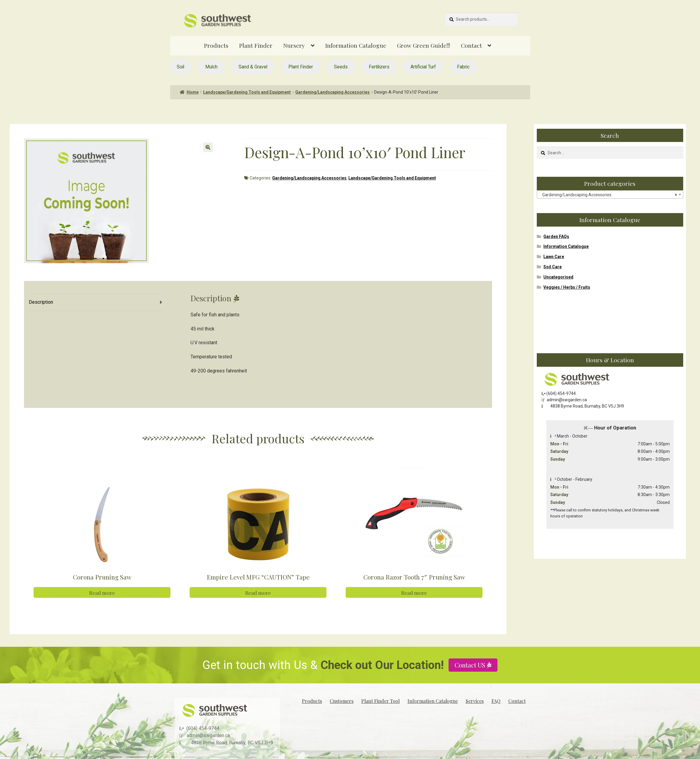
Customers (342, 700)
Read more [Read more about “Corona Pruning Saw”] (102, 592)
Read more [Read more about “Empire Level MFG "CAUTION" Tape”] (258, 592)
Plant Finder (256, 45)
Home (193, 92)
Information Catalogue (356, 45)
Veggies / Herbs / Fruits (567, 287)
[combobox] (610, 194)
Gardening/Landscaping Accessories (332, 92)
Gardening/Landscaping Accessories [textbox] (608, 195)
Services (475, 700)
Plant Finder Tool (380, 700)
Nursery (294, 45)
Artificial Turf (423, 67)
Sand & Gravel (253, 67)
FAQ (496, 700)
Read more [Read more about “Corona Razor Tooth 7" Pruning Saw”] (414, 592)
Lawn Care (554, 257)
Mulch (211, 67)
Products (216, 45)
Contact (471, 45)
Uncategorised (558, 277)
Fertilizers (379, 67)
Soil (180, 67)
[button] (208, 147)
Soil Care (553, 267)
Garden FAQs (556, 236)
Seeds (341, 67)
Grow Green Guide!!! (424, 45)
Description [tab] (41, 302)
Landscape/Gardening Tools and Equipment (247, 92)
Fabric (463, 67)
